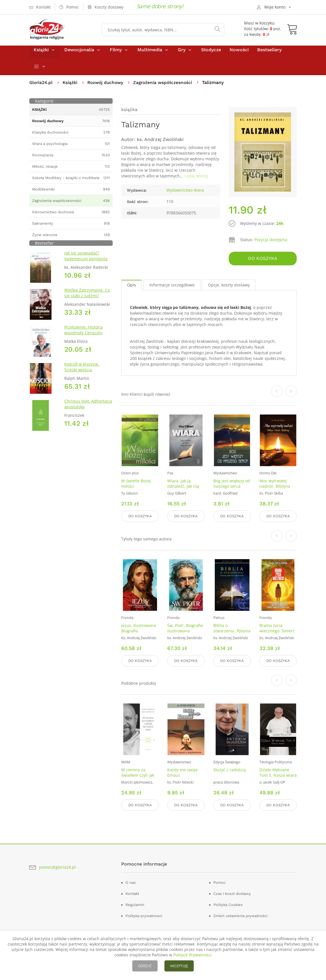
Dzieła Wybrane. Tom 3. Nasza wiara (278, 772)
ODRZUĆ (145, 966)
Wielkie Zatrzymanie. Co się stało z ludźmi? (87, 297)
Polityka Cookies (228, 903)
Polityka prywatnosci (144, 914)
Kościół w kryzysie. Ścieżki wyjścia (82, 371)
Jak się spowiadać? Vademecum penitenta (86, 260)
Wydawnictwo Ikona (185, 194)
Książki (41, 54)
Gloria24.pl (41, 86)
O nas (131, 881)
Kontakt (132, 892)
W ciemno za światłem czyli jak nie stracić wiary (138, 775)
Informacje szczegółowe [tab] (172, 287)
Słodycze (211, 54)
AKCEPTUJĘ (179, 966)
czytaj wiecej (196, 180)
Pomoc (219, 881)
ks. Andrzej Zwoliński (160, 143)
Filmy (116, 54)
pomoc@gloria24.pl (57, 866)
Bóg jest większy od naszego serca (232, 486)
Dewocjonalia (79, 54)
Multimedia (150, 54)
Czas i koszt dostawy (232, 892)
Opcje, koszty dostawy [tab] (229, 287)
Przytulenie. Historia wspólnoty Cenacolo (83, 334)
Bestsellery (269, 54)
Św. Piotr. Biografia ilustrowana (185, 629)
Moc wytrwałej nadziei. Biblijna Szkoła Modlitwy (275, 489)
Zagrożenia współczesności (167, 86)
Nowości (239, 54)
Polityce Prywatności (192, 955)
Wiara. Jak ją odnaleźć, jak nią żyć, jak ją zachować (183, 491)
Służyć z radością (230, 770)
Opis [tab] (132, 287)
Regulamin (135, 903)
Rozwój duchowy (107, 86)
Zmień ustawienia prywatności (240, 914)
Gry (182, 54)
